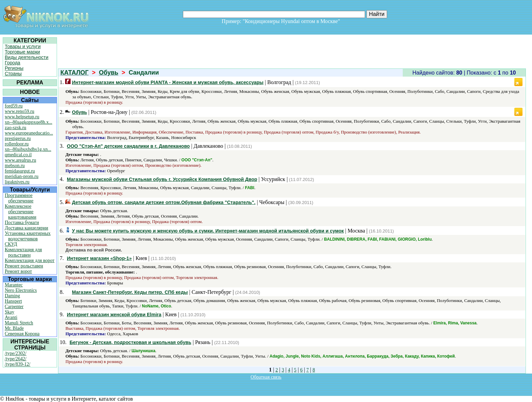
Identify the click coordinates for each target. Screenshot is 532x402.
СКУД (11, 244)
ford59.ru (14, 106)
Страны (13, 74)
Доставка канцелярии (26, 228)
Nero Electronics (21, 290)
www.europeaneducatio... (29, 133)
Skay (9, 312)
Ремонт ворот (18, 271)
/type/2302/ (16, 353)
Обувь (109, 73)
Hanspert (13, 301)
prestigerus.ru (18, 138)
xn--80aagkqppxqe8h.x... (28, 122)
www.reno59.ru (20, 111)
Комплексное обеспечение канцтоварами (21, 212)
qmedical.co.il (18, 155)
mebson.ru (15, 166)
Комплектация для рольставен (23, 252)
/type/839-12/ (17, 364)
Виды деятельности (27, 57)
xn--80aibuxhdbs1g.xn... (28, 149)
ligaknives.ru (17, 182)
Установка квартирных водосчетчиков (28, 236)
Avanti (11, 317)
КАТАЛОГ (74, 73)
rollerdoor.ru (17, 144)
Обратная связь (266, 377)
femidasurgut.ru (20, 171)
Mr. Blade (14, 328)
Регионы (14, 68)
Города (13, 63)
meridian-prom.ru (22, 176)
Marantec (14, 285)
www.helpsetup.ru (22, 117)
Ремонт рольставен (24, 266)
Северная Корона (22, 334)
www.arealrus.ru (20, 160)
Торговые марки (22, 52)
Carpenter (14, 307)
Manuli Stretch (19, 323)
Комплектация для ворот (30, 260)
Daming (12, 296)
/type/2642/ (16, 359)
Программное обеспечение (19, 198)
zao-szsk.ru (15, 128)
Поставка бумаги (22, 223)
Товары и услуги (23, 46)
